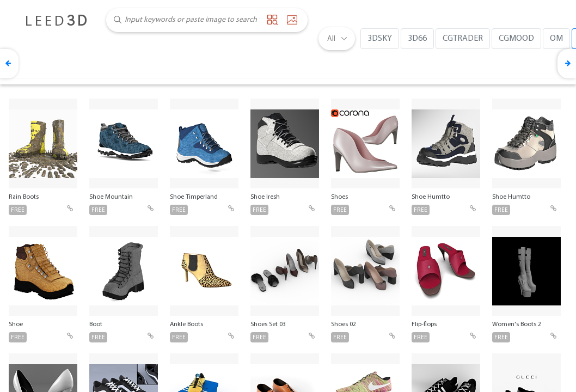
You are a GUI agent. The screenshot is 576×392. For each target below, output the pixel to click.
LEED (57, 22)
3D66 (417, 39)
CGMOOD (516, 39)
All (331, 39)
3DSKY (380, 39)
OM (556, 39)
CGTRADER (463, 39)
